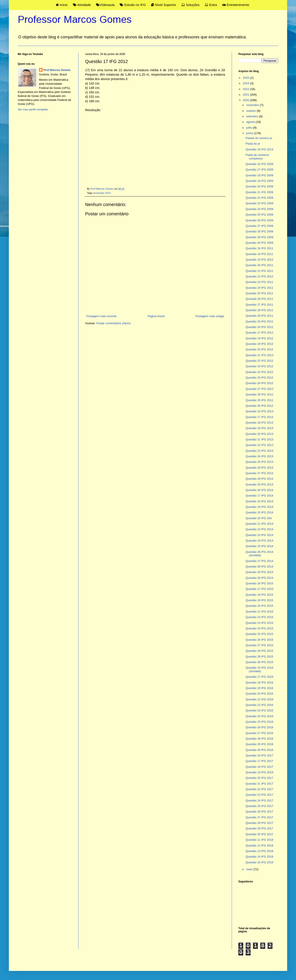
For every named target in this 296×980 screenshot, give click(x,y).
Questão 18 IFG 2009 (259, 175)
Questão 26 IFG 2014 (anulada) (259, 554)
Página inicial (156, 316)
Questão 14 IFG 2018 (259, 857)
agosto (251, 122)
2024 (246, 83)
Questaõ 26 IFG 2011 (259, 299)
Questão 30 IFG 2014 (259, 578)
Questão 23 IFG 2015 (259, 623)
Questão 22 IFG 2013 (259, 445)
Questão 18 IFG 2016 (259, 682)
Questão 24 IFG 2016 (259, 716)
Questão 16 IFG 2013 (259, 411)
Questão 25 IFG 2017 (259, 806)
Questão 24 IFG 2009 (259, 209)
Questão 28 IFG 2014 (259, 567)
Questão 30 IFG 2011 (259, 321)
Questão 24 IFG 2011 (259, 288)
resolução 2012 (102, 193)
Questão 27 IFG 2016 (259, 733)
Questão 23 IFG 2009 (259, 203)
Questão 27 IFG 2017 (259, 817)
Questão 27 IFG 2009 (259, 226)
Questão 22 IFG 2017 (259, 789)
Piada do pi (253, 144)
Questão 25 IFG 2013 (259, 462)
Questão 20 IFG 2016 (259, 694)
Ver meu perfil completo (33, 109)
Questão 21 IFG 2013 (259, 355)
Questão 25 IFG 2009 (259, 215)
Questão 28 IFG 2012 (259, 394)
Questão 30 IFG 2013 (259, 490)
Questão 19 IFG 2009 (259, 181)
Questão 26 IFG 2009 (259, 220)
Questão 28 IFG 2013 (259, 479)
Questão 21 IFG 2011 (259, 271)
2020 (246, 100)
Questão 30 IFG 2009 (259, 243)
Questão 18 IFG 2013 (259, 423)
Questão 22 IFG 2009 (259, 198)
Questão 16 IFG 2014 (259, 149)
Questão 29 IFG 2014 (259, 572)
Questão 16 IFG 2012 (259, 327)
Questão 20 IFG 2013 (259, 434)
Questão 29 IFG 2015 (259, 657)
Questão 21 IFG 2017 (259, 784)
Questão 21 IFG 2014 (259, 524)
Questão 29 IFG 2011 (259, 316)
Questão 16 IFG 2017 (259, 755)
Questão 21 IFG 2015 (259, 612)
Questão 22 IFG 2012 (259, 276)
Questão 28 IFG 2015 (259, 651)
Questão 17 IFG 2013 (259, 417)
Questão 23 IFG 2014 (259, 535)
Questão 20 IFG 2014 (259, 512)
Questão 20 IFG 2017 (259, 778)
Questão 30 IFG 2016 (259, 750)
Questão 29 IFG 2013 (259, 484)
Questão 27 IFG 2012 (259, 389)
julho (250, 128)
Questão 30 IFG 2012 (259, 406)
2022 (246, 89)
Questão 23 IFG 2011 (259, 282)
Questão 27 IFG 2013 (259, 473)
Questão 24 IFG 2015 (259, 628)
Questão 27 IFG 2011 (259, 305)
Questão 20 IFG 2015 (259, 606)
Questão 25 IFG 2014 (259, 546)
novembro (253, 105)
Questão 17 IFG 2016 (259, 677)
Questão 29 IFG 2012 (259, 400)
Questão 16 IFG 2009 (259, 164)
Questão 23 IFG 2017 (259, 795)
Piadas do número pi (259, 138)
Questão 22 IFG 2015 (259, 617)
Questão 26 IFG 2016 (259, 727)
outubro (252, 111)
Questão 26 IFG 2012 (259, 383)
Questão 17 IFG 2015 (259, 589)
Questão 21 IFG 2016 (259, 699)
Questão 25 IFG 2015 (259, 634)
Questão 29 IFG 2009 (259, 237)
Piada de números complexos (257, 157)
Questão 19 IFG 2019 (259, 772)
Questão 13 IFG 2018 (259, 851)
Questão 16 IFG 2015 (259, 583)
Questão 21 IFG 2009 (259, 192)
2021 (246, 95)
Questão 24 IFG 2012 (259, 372)
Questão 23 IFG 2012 (259, 366)
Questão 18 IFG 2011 (259, 254)
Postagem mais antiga (210, 316)
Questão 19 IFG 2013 (259, 428)
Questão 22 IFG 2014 (259, 529)
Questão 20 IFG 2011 (259, 265)
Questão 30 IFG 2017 (259, 834)
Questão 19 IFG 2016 (259, 688)
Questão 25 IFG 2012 (259, 378)
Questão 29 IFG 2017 (259, 828)
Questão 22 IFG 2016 (259, 705)
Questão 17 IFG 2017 (259, 761)
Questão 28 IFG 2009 (259, 231)
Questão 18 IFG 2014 (259, 501)
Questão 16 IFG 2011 (259, 248)
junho (250, 133)
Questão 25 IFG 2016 (259, 722)
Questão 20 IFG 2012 (259, 349)
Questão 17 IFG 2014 (259, 496)
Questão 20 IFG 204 (259, 518)
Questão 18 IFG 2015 (259, 595)
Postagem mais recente (101, 316)
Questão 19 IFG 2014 (259, 507)
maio (250, 869)
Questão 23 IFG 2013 (259, 451)
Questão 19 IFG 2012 (259, 260)
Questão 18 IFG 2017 (259, 767)
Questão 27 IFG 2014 (259, 561)
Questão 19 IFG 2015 (259, 600)
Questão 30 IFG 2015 (259, 662)
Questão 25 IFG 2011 (259, 293)
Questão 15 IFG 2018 (259, 862)
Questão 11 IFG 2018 (259, 840)
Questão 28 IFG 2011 (259, 310)
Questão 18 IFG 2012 (259, 338)
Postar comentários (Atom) (114, 323)
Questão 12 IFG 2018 (259, 845)
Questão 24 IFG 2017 (259, 800)
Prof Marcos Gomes (57, 70)
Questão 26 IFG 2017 (259, 812)
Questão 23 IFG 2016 (259, 710)
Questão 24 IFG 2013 (259, 456)
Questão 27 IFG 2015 (259, 645)
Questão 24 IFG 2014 (259, 541)
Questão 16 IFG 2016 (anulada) (259, 669)
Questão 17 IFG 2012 (259, 333)
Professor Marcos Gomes (75, 19)
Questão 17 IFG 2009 (259, 170)
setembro (253, 116)
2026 (246, 78)
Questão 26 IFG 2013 (259, 468)
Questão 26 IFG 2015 (259, 640)
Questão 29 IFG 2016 (259, 744)
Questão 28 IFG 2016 (259, 739)
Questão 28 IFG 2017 (259, 823)
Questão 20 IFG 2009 (259, 186)
